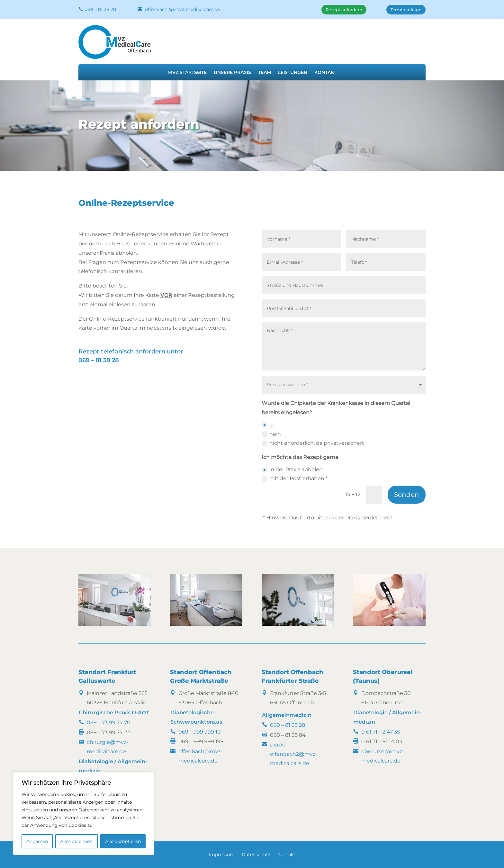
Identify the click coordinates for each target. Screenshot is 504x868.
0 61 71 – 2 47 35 (381, 732)
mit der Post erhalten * (295, 479)
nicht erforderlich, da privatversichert (313, 443)
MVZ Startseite (187, 73)
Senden (407, 495)
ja (268, 425)
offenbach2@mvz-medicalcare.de (182, 9)
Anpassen (37, 841)
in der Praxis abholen (292, 470)
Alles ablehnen (76, 841)
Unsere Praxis (232, 73)
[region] (84, 814)
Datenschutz (256, 855)
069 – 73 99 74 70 (109, 722)
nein (271, 434)
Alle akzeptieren (123, 841)
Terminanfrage (406, 10)
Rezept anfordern (344, 10)
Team (265, 73)
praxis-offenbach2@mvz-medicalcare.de (294, 754)
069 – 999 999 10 (200, 732)
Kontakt (325, 73)
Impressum (222, 855)
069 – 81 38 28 (100, 9)
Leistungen (293, 73)
